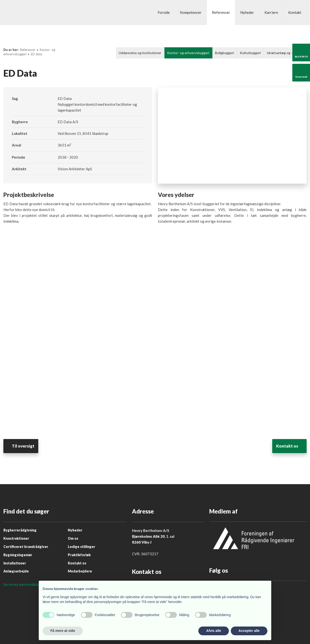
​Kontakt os (283, 446)
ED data (36, 54)
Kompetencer (191, 12)
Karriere (271, 12)
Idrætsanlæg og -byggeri (285, 53)
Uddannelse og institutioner (140, 53)
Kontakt (295, 12)
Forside (164, 12)
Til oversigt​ (27, 446)
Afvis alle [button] (213, 631)
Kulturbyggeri (250, 53)
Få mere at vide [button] (63, 631)
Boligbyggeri (225, 53)
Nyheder (247, 12)
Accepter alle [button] (249, 631)
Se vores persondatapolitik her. (31, 584)
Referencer (221, 12)
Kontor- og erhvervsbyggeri (188, 53)
